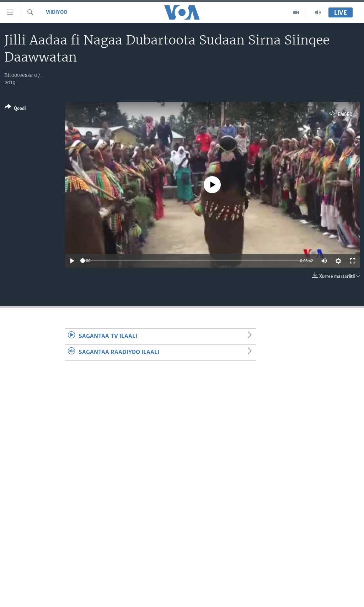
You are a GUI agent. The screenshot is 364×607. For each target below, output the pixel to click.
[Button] (15, 109)
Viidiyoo (57, 12)
